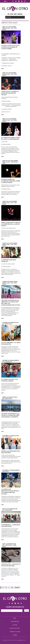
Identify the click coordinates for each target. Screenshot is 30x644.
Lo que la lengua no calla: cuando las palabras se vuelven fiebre (11, 47)
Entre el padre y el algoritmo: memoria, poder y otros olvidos (11, 181)
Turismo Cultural (15, 632)
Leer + (3, 69)
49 (12, 588)
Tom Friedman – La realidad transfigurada (11, 526)
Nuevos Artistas (15, 628)
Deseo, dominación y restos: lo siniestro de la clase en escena (11, 224)
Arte (12, 28)
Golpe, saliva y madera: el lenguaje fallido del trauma (10, 93)
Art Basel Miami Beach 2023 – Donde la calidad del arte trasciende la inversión (11, 415)
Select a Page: (8, 17)
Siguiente (17, 588)
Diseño (15, 635)
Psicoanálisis (15, 622)
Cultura (15, 625)
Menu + (6, 1)
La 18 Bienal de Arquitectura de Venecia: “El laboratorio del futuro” (10, 492)
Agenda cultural (6, 28)
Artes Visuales (14, 162)
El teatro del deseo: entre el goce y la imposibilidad (11, 138)
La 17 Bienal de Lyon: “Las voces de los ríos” (9, 380)
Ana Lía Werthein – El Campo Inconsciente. (11, 343)
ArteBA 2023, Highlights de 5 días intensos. (11, 452)
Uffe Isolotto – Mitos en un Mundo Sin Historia (11, 565)
